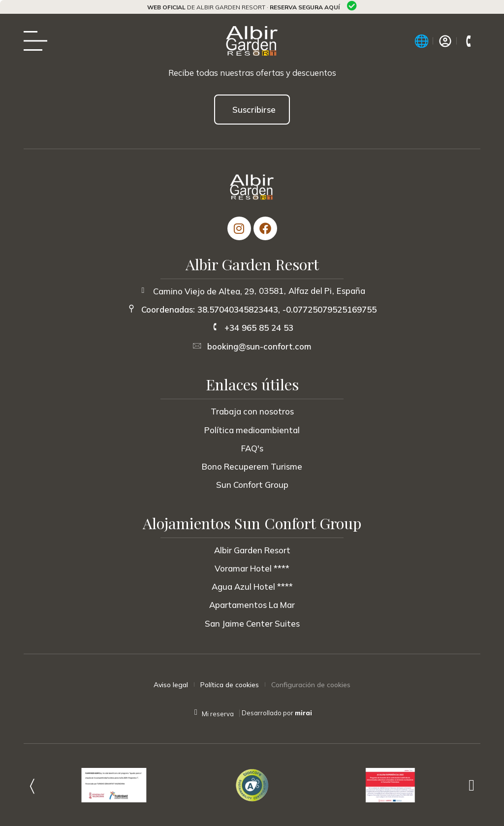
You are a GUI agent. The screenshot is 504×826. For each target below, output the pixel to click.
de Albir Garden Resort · (243, 7)
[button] (32, 785)
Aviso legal (171, 685)
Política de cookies (230, 685)
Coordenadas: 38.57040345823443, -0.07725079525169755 (259, 309)
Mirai (303, 713)
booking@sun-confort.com (259, 346)
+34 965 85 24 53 (259, 328)
